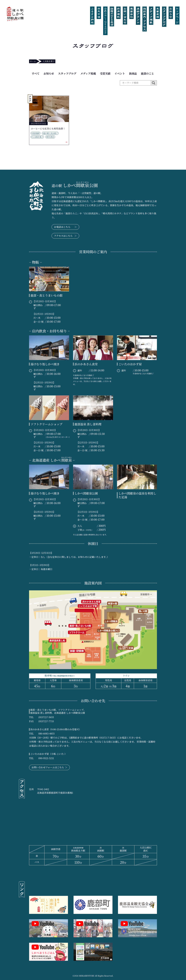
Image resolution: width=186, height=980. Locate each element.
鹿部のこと (147, 73)
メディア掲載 (88, 73)
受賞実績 (105, 73)
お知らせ (49, 73)
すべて (36, 73)
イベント (120, 73)
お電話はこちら (65, 227)
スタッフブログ (67, 73)
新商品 (133, 73)
